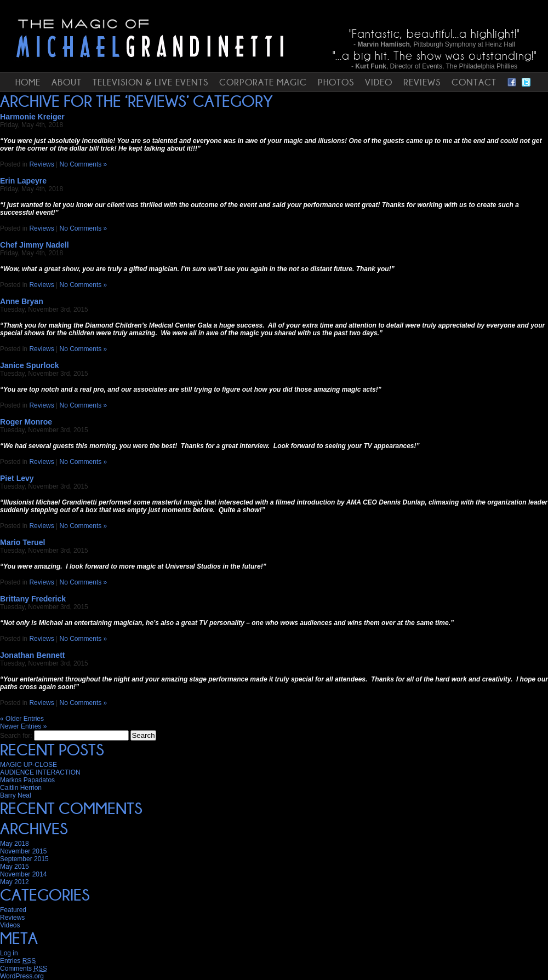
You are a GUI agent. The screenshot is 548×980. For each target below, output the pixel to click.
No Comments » (84, 164)
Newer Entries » (23, 726)
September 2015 (24, 859)
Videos (10, 925)
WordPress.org (22, 976)
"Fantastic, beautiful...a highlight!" (434, 34)
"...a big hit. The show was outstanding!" (435, 56)
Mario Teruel (22, 542)
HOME (28, 82)
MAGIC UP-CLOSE (28, 765)
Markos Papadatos (27, 780)
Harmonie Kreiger (32, 117)
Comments (24, 968)
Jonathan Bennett (33, 655)
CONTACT (474, 82)
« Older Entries (22, 719)
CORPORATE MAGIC (263, 82)
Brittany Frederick (33, 599)
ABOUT (67, 82)
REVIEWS (422, 82)
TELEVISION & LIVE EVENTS (150, 82)
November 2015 (23, 851)
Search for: (16, 736)
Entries (18, 961)
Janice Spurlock (30, 365)
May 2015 (15, 867)
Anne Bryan (22, 301)
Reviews (41, 164)
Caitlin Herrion (21, 788)
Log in (9, 953)
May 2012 (15, 882)
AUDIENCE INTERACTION (40, 772)
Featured (13, 910)
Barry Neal (16, 795)
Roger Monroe (26, 422)
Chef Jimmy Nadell (35, 245)
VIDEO (379, 82)
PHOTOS (336, 82)
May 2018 (15, 844)
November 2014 (23, 874)
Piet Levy (17, 478)
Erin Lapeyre (23, 181)
